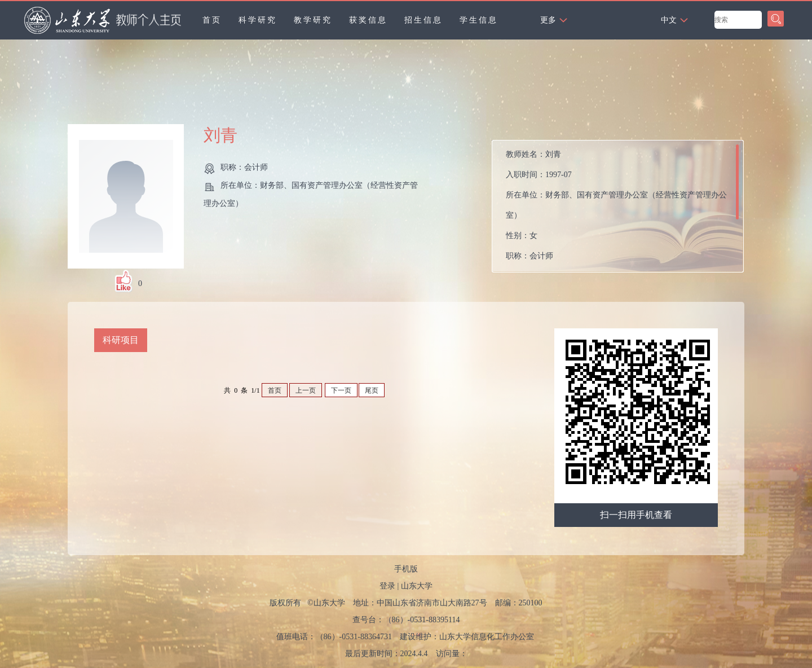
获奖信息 (368, 20)
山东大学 (417, 586)
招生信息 (423, 20)
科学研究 (258, 20)
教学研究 (313, 20)
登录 (387, 586)
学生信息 (479, 20)
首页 (212, 20)
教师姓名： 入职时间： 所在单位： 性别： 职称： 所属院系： (616, 209)
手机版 (406, 569)
